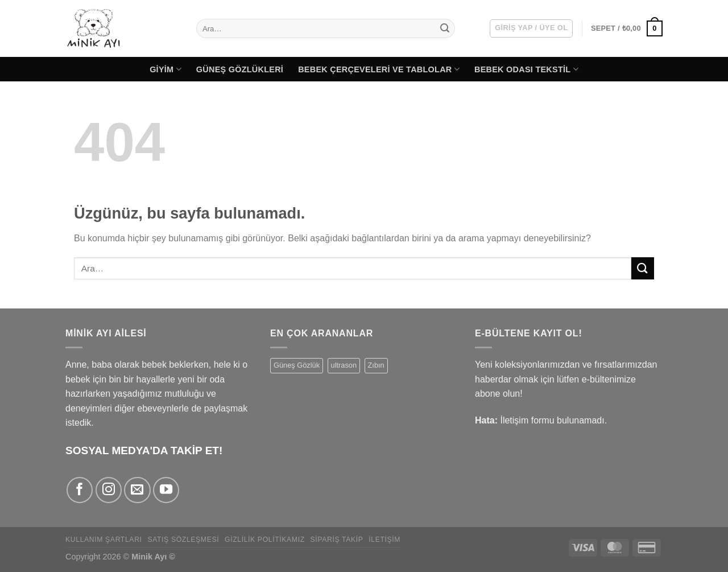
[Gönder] (445, 28)
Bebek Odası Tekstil (526, 69)
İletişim (384, 540)
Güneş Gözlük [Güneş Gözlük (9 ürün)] (297, 365)
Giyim (166, 69)
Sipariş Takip (337, 540)
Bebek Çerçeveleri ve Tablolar (379, 69)
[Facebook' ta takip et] (80, 490)
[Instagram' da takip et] (109, 490)
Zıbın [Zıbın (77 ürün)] (376, 365)
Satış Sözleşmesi (183, 540)
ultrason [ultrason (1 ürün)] (344, 365)
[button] (531, 28)
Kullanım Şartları (104, 540)
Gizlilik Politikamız (265, 540)
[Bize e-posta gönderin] (137, 490)
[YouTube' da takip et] (166, 490)
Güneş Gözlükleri (240, 69)
